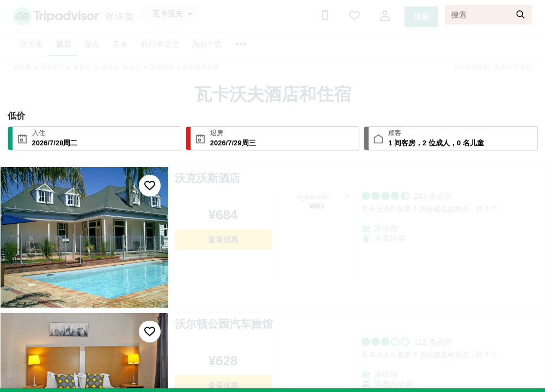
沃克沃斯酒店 (207, 178)
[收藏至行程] (150, 186)
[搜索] (488, 15)
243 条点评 (433, 196)
